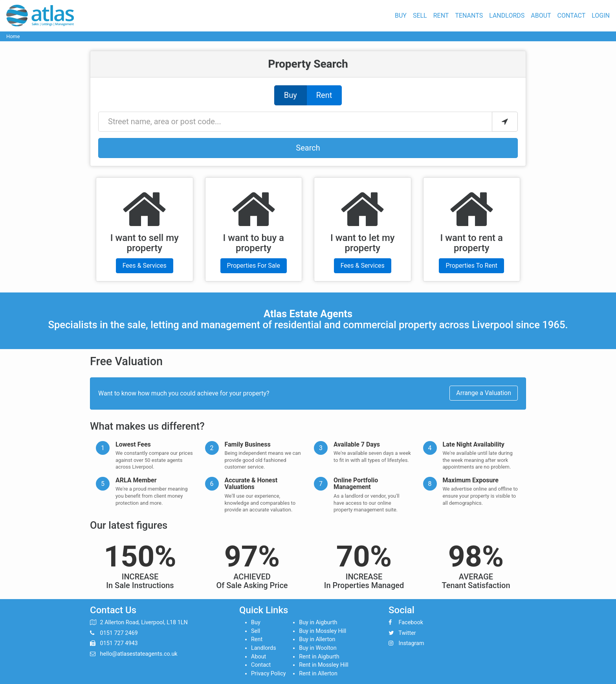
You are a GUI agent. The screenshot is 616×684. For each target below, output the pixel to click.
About (541, 16)
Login (601, 16)
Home (13, 36)
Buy (401, 16)
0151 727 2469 (119, 633)
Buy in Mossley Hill (323, 631)
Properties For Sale (254, 266)
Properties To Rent (471, 266)
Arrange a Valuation (484, 393)
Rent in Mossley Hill (324, 665)
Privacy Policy (269, 674)
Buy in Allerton (317, 639)
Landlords (507, 16)
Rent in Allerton (318, 674)
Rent (441, 16)
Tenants (469, 16)
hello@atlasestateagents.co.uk (139, 654)
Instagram (412, 643)
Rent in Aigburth (319, 657)
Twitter (407, 633)
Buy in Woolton (318, 648)
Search (308, 148)
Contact (572, 16)
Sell (420, 16)
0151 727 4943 (119, 643)
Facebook (411, 622)
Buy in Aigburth (318, 622)
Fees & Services (145, 266)
